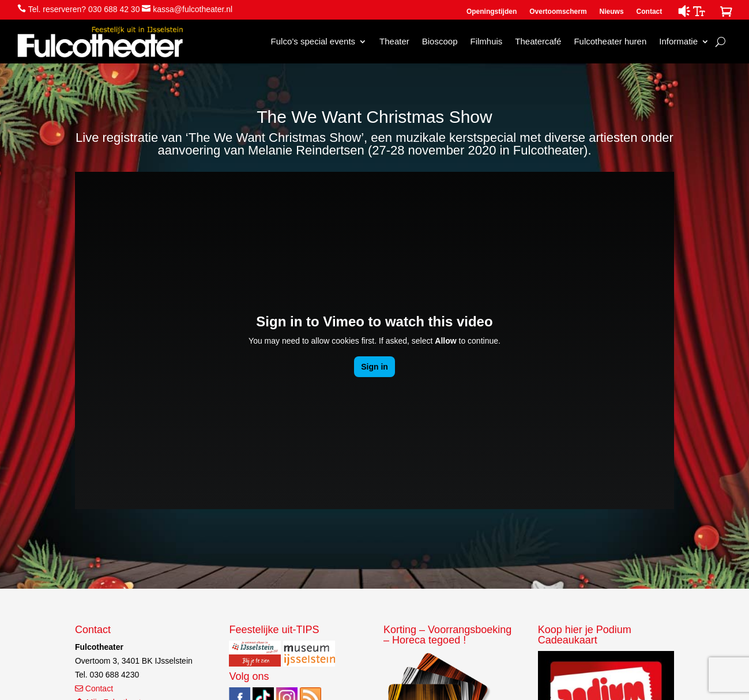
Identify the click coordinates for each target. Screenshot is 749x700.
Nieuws (612, 12)
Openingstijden (492, 12)
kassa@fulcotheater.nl (193, 9)
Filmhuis (486, 41)
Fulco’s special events (313, 41)
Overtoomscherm (558, 12)
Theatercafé (538, 41)
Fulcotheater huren (610, 41)
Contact (650, 12)
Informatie (678, 41)
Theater (394, 41)
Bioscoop (440, 41)
